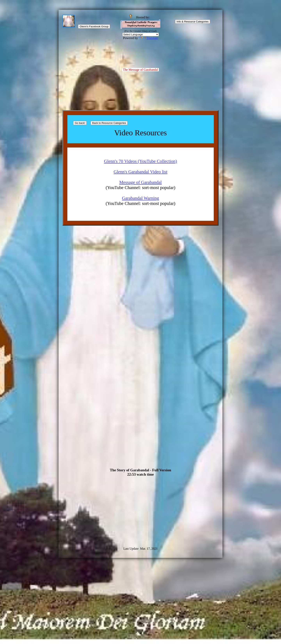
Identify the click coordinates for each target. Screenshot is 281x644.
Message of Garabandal (140, 182)
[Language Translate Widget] (141, 34)
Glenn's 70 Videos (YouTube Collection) (140, 161)
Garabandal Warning (140, 198)
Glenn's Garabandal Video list (140, 172)
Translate (148, 38)
